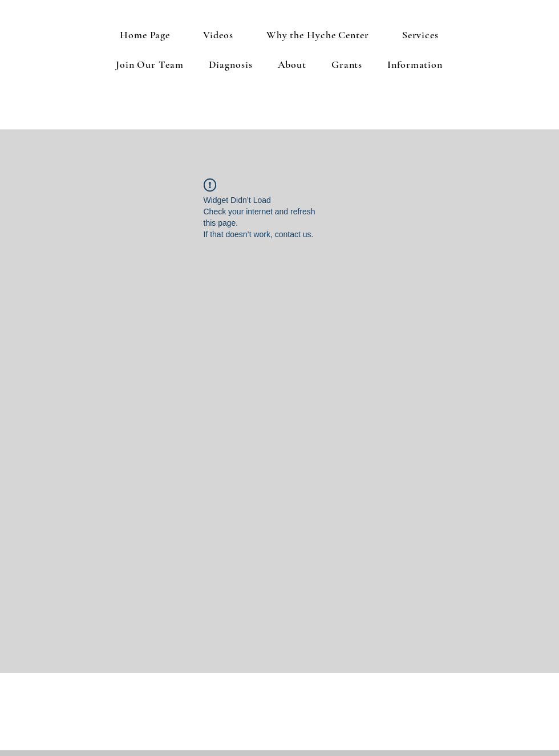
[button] (420, 35)
